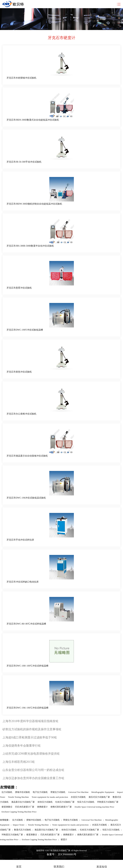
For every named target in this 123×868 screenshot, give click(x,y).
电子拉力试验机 (40, 792)
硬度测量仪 (7, 807)
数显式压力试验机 (23, 830)
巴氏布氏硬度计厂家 (25, 807)
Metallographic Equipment (103, 792)
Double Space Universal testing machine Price (95, 807)
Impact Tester (19, 825)
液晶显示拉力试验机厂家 (23, 802)
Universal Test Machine (78, 792)
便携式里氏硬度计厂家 (61, 807)
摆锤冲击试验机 (23, 792)
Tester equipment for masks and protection (50, 797)
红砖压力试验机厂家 (65, 802)
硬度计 (64, 839)
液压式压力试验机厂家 (99, 797)
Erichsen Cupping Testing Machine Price (19, 812)
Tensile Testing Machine (18, 797)
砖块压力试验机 (45, 802)
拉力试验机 (7, 792)
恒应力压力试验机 (86, 802)
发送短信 (102, 864)
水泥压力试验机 (78, 797)
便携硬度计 (42, 807)
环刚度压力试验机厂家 (108, 802)
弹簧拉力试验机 (58, 792)
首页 (19, 864)
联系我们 (59, 864)
